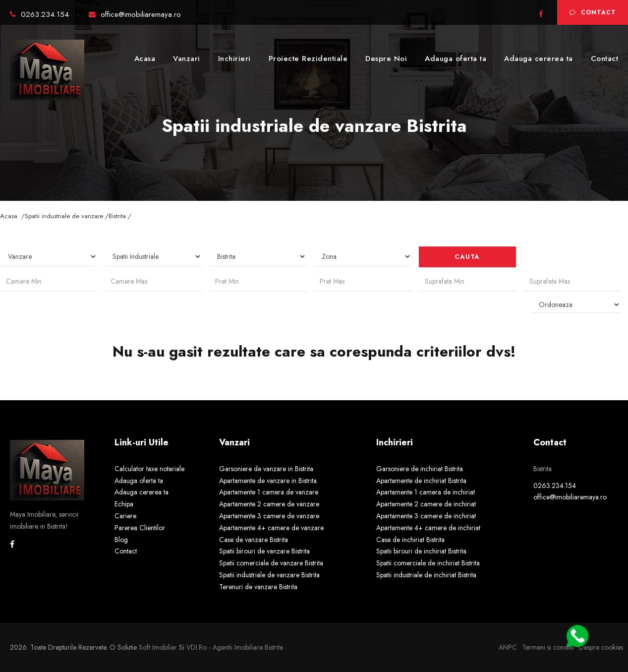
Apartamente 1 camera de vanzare (269, 492)
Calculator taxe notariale (149, 469)
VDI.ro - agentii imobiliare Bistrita (235, 647)
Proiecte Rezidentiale (308, 59)
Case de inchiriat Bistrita (410, 540)
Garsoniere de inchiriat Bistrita (420, 469)
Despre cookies (601, 647)
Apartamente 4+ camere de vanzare (271, 528)
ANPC (508, 647)
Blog (121, 540)
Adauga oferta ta (456, 59)
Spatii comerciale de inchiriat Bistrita (428, 563)
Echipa (124, 504)
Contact (593, 12)
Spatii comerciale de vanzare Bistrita (271, 563)
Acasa (145, 59)
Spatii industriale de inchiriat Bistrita (426, 575)
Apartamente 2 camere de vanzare (269, 504)
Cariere (125, 516)
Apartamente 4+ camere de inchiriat (428, 528)
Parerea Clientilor (140, 528)
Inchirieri (234, 59)
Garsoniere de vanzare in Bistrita (266, 469)
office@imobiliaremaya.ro (135, 14)
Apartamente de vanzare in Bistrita (268, 481)
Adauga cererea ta (539, 59)
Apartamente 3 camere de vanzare (269, 516)
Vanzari (187, 59)
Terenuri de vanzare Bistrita (258, 587)
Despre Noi (386, 59)
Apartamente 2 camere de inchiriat (426, 504)
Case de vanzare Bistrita (254, 540)
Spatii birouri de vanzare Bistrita (264, 551)
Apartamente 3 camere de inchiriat (426, 516)
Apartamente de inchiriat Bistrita (421, 481)
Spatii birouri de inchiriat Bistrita (421, 551)
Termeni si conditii (548, 647)
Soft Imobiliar (158, 647)
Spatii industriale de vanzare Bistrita (269, 575)
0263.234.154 (41, 14)
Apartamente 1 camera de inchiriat (426, 492)
